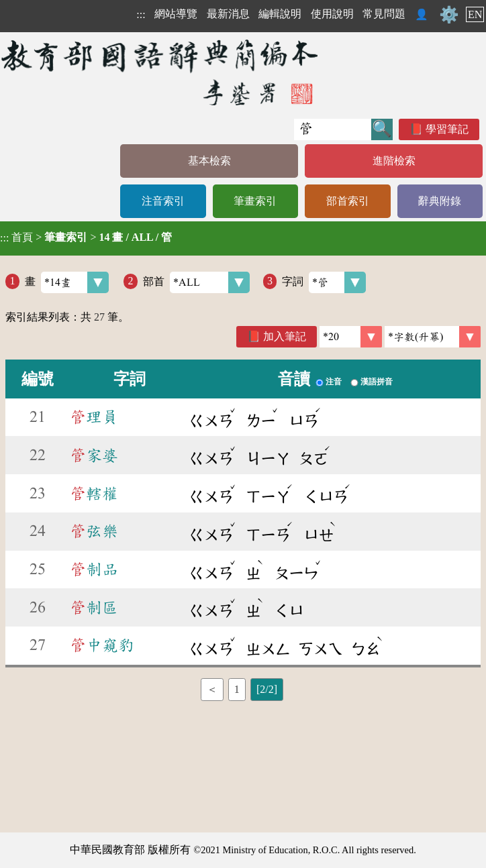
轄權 (94, 494)
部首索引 (348, 201)
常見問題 (384, 14)
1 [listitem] (237, 689)
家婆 (94, 455)
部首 (196, 282)
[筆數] (351, 337)
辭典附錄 (440, 201)
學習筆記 (447, 129)
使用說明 (332, 14)
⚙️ (449, 15)
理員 (94, 417)
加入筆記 (285, 336)
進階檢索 (394, 161)
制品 (94, 569)
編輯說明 (280, 14)
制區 (94, 608)
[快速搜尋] (333, 129)
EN (475, 14)
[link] (433, 337)
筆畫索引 (255, 201)
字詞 (324, 282)
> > (86, 237)
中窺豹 (102, 645)
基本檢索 (209, 161)
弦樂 (94, 531)
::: (141, 14)
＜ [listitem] (212, 689)
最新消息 (228, 14)
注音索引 (163, 201)
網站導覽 (176, 14)
